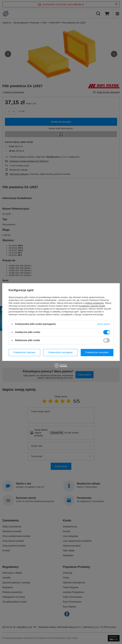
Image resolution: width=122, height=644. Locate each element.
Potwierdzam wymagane (60, 352)
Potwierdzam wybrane (24, 352)
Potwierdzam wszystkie (97, 352)
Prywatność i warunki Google (92, 306)
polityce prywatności (95, 303)
